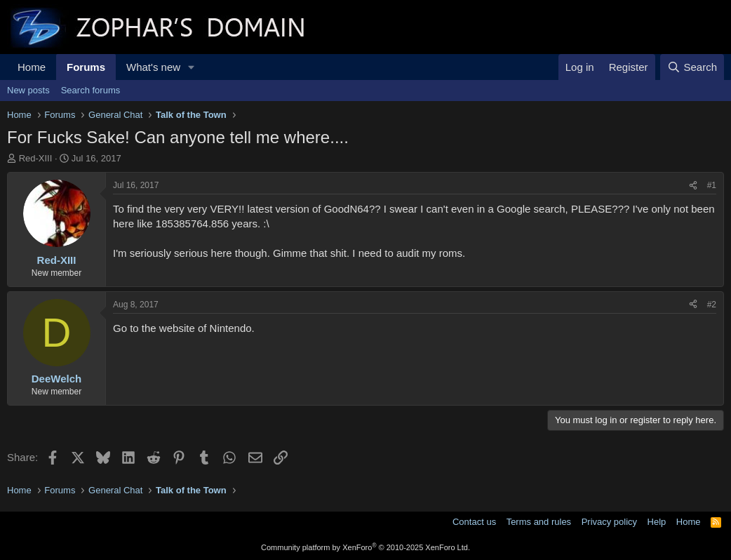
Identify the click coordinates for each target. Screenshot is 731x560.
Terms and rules (539, 522)
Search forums (91, 90)
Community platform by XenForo (365, 547)
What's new (153, 67)
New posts (28, 90)
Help (657, 522)
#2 (712, 305)
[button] (192, 67)
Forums (86, 67)
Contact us (474, 522)
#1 (712, 185)
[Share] (693, 186)
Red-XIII (36, 158)
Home (32, 67)
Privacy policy (609, 522)
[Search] (692, 67)
